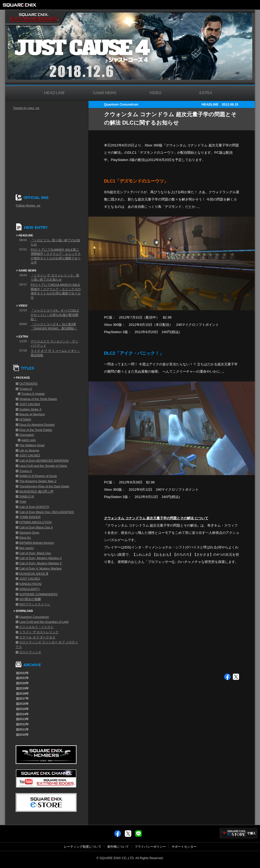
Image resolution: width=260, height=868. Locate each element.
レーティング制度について (83, 847)
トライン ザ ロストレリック (39, 632)
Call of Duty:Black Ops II (36, 527)
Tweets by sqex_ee (26, 108)
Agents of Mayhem (32, 414)
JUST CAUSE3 (30, 455)
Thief (23, 502)
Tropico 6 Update (33, 394)
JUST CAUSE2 (30, 579)
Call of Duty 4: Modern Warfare (40, 568)
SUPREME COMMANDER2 (38, 594)
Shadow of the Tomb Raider (38, 399)
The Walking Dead (32, 445)
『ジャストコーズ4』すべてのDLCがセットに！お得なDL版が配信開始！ (55, 315)
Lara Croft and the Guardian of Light (44, 622)
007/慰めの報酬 (30, 599)
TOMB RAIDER (30, 517)
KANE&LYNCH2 (30, 584)
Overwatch (27, 435)
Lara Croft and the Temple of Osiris (43, 466)
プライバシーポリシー (150, 847)
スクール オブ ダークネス (37, 637)
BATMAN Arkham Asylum (37, 543)
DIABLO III (27, 496)
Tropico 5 (26, 471)
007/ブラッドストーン (35, 604)
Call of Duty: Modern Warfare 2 (40, 563)
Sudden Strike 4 (30, 409)
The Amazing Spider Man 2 (38, 481)
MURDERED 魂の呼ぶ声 (36, 491)
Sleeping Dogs (29, 533)
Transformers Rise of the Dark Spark (44, 486)
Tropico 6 (26, 389)
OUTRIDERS (28, 384)
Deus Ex (25, 537)
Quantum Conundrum (34, 617)
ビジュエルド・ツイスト (36, 627)
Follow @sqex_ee (28, 205)
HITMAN (25, 419)
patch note (28, 440)
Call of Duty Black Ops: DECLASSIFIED (47, 512)
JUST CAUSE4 (30, 404)
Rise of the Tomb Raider (36, 430)
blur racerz (27, 548)
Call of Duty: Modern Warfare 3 (40, 558)
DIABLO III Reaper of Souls (38, 476)
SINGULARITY (30, 589)
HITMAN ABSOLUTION (35, 522)
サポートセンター (184, 847)
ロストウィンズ (30, 652)
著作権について (118, 847)
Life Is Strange (29, 450)
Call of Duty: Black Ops (35, 553)
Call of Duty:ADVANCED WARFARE (44, 461)
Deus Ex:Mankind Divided (37, 425)
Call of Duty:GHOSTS (34, 507)
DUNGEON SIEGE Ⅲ (34, 574)
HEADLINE (210, 104)
